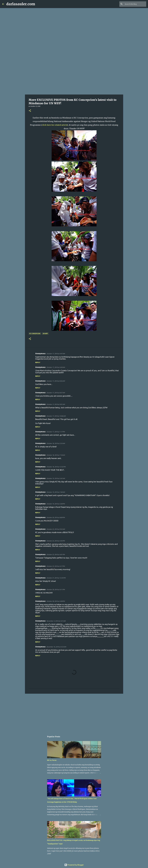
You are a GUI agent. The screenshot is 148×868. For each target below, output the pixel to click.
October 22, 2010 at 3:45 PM (56, 541)
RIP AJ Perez (52, 760)
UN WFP (45, 334)
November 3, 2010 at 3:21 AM (56, 621)
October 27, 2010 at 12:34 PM (56, 578)
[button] (30, 111)
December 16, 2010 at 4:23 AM (56, 647)
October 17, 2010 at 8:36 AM (56, 381)
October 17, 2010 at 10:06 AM (56, 416)
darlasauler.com (21, 4)
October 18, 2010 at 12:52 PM (56, 467)
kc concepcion (35, 334)
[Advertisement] (74, 77)
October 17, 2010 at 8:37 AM (56, 393)
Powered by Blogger (74, 865)
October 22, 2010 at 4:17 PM (56, 566)
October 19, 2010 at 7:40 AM (56, 492)
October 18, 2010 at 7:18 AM (56, 455)
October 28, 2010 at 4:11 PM (56, 590)
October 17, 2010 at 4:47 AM (56, 354)
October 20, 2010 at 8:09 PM (56, 517)
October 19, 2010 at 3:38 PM (56, 504)
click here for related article (55, 125)
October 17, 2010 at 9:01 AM (56, 404)
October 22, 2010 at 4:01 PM (56, 554)
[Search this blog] (134, 4)
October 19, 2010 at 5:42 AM (56, 478)
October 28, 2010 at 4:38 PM (56, 601)
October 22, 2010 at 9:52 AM (56, 529)
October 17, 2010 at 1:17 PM (56, 432)
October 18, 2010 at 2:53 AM (56, 443)
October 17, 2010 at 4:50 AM (56, 367)
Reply (38, 362)
